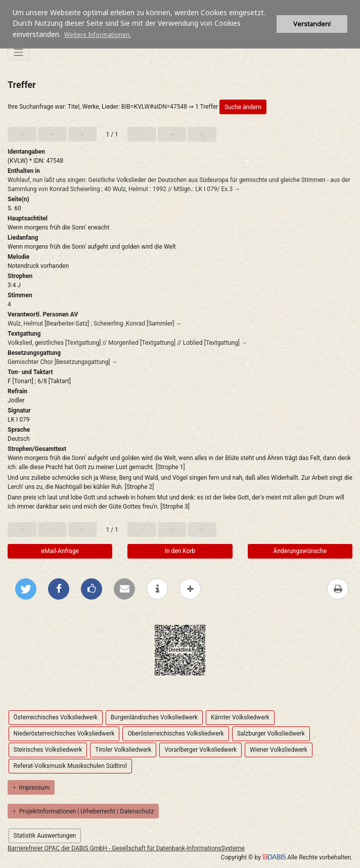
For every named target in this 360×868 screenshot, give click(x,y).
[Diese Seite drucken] (338, 589)
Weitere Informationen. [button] (98, 35)
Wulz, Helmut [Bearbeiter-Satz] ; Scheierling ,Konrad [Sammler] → (95, 324)
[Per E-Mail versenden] (124, 589)
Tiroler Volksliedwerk (123, 750)
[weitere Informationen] (157, 589)
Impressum (31, 788)
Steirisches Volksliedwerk (48, 750)
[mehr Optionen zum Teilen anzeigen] (190, 589)
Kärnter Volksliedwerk (240, 717)
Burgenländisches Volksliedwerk (154, 717)
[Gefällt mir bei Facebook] (92, 589)
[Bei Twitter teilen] (26, 589)
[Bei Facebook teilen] (59, 589)
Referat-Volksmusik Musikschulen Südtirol (70, 766)
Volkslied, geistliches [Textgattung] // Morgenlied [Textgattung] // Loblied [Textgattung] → (127, 343)
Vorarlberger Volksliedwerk (200, 750)
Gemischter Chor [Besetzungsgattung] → (63, 362)
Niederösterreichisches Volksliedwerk (64, 734)
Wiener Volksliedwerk (279, 750)
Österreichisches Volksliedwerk (56, 717)
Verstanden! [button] (312, 24)
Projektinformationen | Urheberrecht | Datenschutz (83, 811)
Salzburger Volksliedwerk (271, 734)
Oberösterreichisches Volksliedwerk (175, 734)
